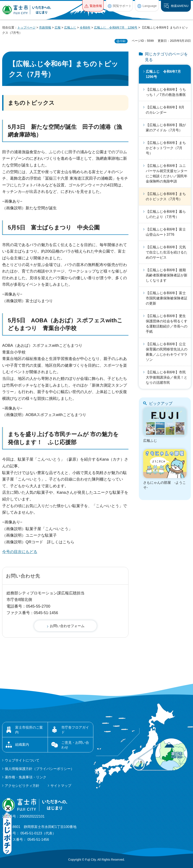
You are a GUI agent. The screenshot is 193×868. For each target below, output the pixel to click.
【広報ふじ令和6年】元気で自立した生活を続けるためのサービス (167, 252)
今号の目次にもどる (20, 552)
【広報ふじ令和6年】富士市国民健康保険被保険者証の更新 (167, 298)
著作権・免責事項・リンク (26, 777)
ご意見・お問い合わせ (75, 745)
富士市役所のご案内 (29, 730)
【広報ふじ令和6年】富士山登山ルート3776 (166, 232)
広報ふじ (70, 27)
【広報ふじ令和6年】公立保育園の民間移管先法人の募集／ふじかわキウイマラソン (167, 352)
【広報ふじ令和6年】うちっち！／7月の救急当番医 (166, 92)
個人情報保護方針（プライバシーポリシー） (39, 769)
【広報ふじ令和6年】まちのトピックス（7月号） (166, 196)
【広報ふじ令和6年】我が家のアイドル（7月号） (166, 128)
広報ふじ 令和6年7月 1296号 (116, 27)
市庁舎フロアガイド (75, 730)
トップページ (26, 27)
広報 (58, 27)
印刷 (123, 41)
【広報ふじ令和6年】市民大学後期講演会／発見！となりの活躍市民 (167, 377)
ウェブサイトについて (22, 760)
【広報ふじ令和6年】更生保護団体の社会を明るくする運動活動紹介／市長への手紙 (167, 324)
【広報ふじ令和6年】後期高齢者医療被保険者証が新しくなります (167, 275)
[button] (93, 6)
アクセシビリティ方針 (22, 786)
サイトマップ (61, 786)
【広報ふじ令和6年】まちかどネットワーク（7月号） (166, 148)
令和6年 (85, 27)
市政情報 (45, 27)
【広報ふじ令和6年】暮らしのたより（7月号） (166, 214)
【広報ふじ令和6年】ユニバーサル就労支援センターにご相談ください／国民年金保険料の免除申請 (167, 173)
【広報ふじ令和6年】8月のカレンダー (165, 110)
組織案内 (22, 745)
